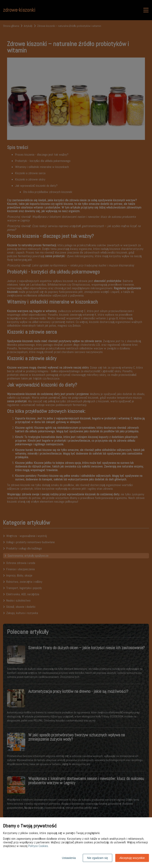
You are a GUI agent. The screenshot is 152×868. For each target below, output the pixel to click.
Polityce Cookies (38, 846)
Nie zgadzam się (97, 858)
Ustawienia (69, 858)
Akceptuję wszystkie (132, 858)
